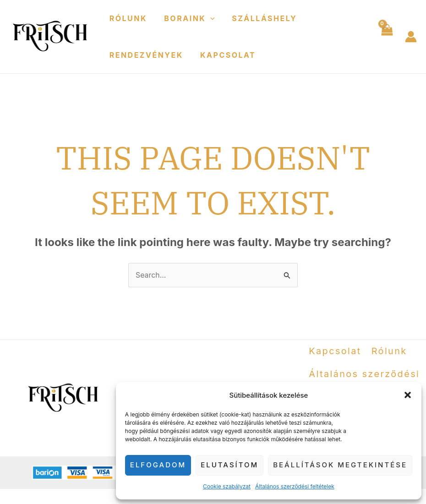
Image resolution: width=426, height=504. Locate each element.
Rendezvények (145, 55)
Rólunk (127, 18)
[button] (408, 395)
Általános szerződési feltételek (295, 486)
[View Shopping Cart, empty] (386, 37)
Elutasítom (229, 465)
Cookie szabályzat (227, 486)
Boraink (186, 18)
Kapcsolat (224, 55)
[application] (207, 18)
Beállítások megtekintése (340, 465)
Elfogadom (158, 465)
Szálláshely (258, 18)
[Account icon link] (411, 37)
